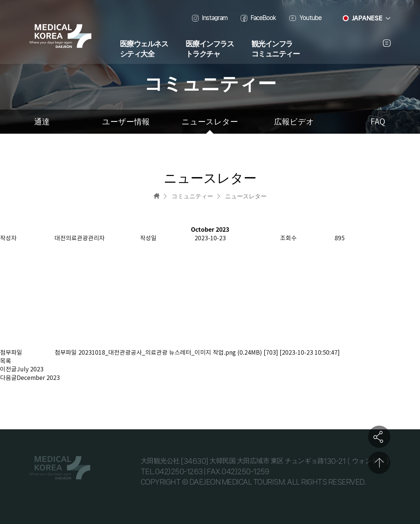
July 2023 (30, 369)
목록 (6, 361)
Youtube (310, 18)
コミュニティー (276, 54)
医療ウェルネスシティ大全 (144, 49)
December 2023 (38, 378)
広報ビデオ (294, 122)
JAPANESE (367, 18)
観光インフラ (272, 44)
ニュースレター (210, 122)
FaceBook (263, 18)
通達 (42, 122)
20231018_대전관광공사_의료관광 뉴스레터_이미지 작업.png (157, 352)
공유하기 (379, 437)
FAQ (378, 122)
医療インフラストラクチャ (210, 49)
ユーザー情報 (126, 122)
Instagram (215, 18)
